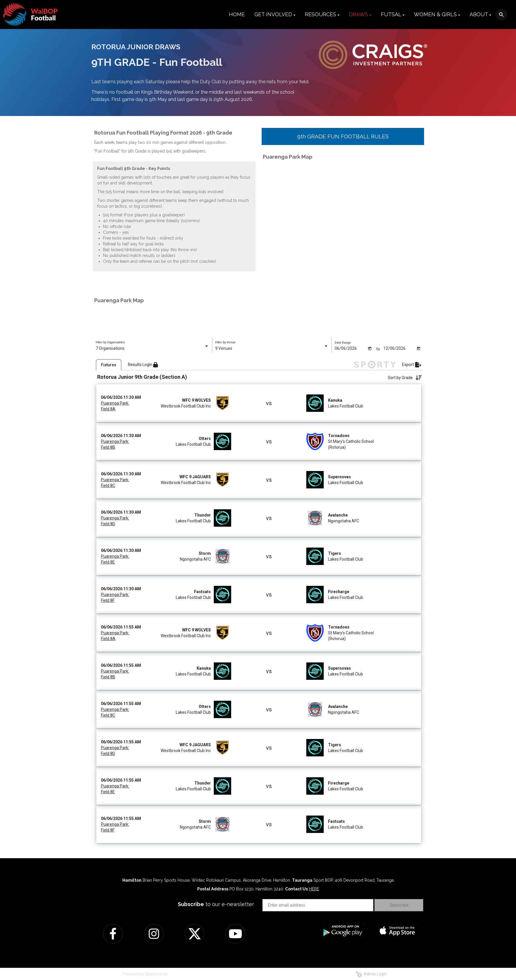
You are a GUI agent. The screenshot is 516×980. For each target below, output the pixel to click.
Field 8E (108, 561)
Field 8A (108, 408)
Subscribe (399, 905)
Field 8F (108, 600)
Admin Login (371, 973)
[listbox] (152, 349)
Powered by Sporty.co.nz (145, 973)
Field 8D (108, 523)
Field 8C (108, 485)
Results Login (143, 364)
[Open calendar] (370, 348)
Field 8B (108, 447)
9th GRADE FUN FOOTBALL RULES (343, 136)
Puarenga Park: (115, 403)
